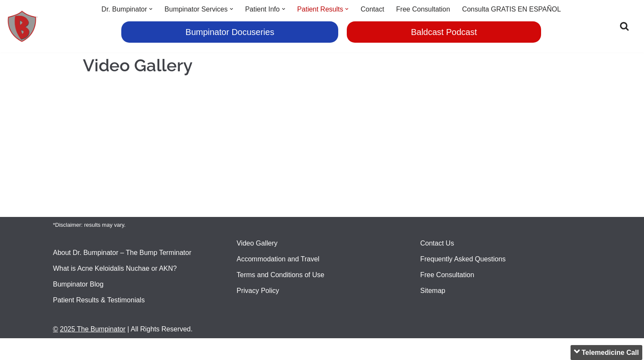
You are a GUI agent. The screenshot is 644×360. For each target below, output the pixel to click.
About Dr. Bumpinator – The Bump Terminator (122, 253)
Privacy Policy (258, 291)
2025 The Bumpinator (93, 329)
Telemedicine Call (606, 351)
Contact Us (437, 243)
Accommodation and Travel (278, 259)
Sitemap (433, 291)
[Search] (624, 26)
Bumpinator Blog (78, 284)
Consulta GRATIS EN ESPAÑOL (511, 9)
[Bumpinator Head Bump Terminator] (22, 26)
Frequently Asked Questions (463, 259)
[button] (151, 9)
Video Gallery (257, 243)
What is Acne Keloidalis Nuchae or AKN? (115, 268)
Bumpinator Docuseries (230, 32)
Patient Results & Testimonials (99, 300)
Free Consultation (423, 9)
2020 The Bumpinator (86, 349)
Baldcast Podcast (444, 32)
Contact (372, 9)
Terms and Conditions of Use (280, 275)
